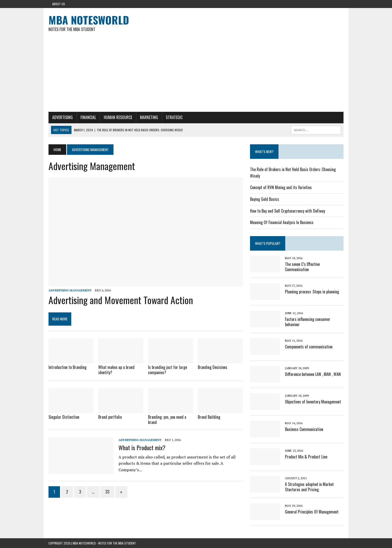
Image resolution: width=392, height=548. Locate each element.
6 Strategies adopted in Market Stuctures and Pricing (309, 487)
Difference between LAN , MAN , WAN (313, 374)
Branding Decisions (212, 367)
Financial (88, 117)
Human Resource (118, 117)
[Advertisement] (196, 74)
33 (107, 492)
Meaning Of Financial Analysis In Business (282, 222)
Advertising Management (70, 290)
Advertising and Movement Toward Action (121, 300)
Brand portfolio (110, 417)
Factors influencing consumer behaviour (308, 322)
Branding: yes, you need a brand (167, 420)
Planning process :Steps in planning (312, 292)
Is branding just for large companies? (167, 370)
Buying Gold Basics (264, 199)
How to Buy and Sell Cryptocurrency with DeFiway (287, 211)
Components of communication (309, 347)
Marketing (149, 117)
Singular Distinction (64, 417)
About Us (59, 4)
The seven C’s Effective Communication (302, 267)
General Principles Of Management (312, 512)
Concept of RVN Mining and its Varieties (281, 187)
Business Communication (304, 429)
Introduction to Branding (67, 367)
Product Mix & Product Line (306, 457)
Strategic (174, 117)
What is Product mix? (142, 447)
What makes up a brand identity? (116, 370)
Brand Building (209, 417)
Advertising (62, 117)
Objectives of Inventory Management (313, 402)
